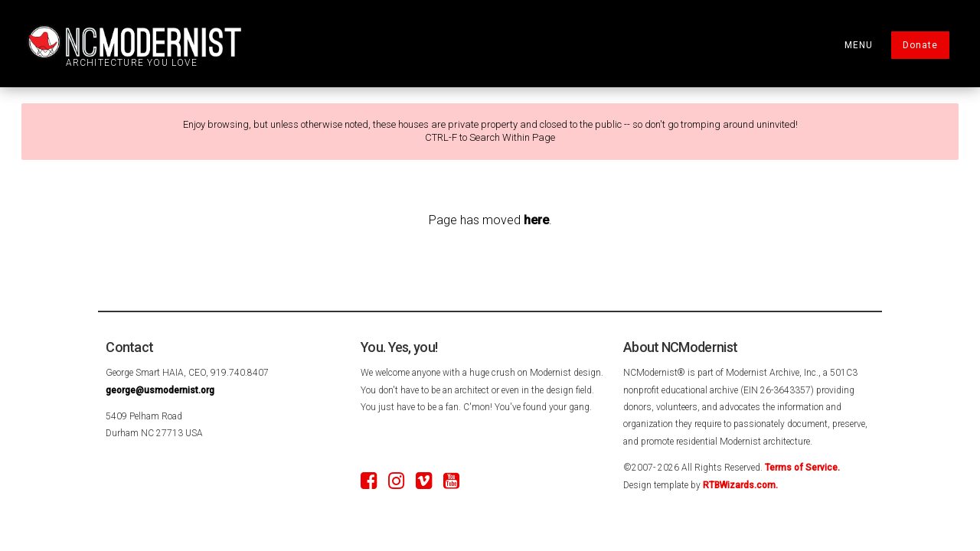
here (536, 220)
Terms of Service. (802, 468)
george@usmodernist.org (160, 390)
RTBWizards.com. (740, 485)
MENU (859, 45)
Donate (920, 45)
